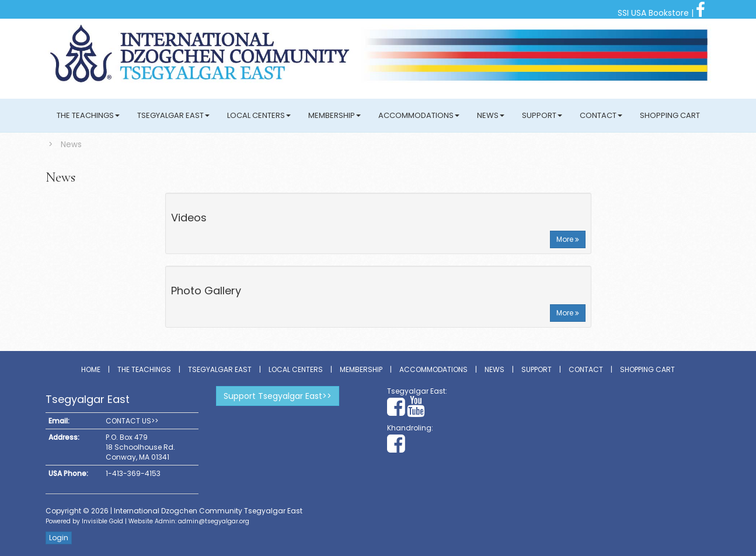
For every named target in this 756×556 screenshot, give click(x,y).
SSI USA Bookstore (653, 13)
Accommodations (419, 115)
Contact (601, 115)
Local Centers (259, 115)
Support (542, 115)
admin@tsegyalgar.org (214, 521)
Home (91, 369)
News (491, 115)
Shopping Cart (670, 115)
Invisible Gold (102, 521)
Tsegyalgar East (173, 115)
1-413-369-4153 (133, 473)
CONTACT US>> (132, 421)
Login (59, 538)
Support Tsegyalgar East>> (278, 396)
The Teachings (88, 115)
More (568, 239)
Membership (335, 115)
